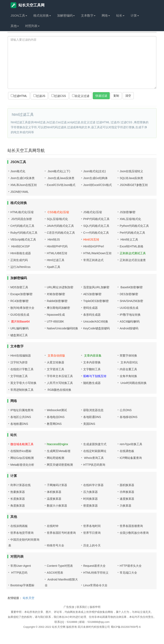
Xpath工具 (54, 267)
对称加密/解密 (56, 294)
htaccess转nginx (57, 444)
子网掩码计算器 (57, 485)
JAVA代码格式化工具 (60, 226)
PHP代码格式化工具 (96, 219)
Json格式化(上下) (58, 171)
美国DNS (89, 424)
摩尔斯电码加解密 (58, 308)
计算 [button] (135, 15)
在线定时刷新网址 (95, 451)
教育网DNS (54, 424)
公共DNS (126, 410)
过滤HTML (19, 96)
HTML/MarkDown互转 (97, 253)
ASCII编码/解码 (130, 321)
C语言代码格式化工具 (61, 233)
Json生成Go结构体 (95, 178)
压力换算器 (90, 492)
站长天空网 (59, 627)
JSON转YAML (19, 192)
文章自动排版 (56, 356)
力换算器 (125, 506)
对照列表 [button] (32, 26)
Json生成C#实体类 (22, 178)
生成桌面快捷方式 (95, 444)
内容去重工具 (128, 369)
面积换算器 (127, 485)
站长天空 (29, 598)
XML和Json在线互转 (24, 185)
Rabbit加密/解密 (57, 301)
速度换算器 (127, 499)
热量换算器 (18, 492)
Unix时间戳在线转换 (133, 383)
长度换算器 (18, 499)
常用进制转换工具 (22, 390)
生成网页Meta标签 (59, 451)
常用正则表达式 (93, 260)
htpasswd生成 (56, 315)
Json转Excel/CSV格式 (98, 185)
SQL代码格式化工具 (96, 226)
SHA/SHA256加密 (131, 301)
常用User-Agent (21, 566)
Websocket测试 (57, 410)
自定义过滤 (81, 96)
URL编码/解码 (19, 328)
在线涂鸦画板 (19, 526)
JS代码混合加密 (21, 219)
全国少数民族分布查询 (134, 533)
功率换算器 (127, 492)
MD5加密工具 (19, 287)
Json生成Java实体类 (61, 178)
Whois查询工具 (93, 458)
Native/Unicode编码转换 (62, 328)
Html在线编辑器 (21, 356)
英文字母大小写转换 (23, 383)
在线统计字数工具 (22, 369)
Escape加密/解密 (21, 294)
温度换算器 (54, 499)
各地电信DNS (56, 417)
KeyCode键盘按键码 (96, 328)
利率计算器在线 (20, 485)
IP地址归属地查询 (22, 410)
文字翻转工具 (92, 369)
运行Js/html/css (20, 267)
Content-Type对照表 (60, 566)
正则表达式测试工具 (133, 253)
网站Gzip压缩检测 (22, 458)
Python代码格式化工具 (134, 226)
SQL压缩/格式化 (57, 219)
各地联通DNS (92, 417)
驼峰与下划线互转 (95, 376)
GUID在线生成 (20, 315)
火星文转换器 (55, 362)
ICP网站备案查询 (131, 458)
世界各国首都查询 (131, 526)
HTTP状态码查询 (94, 465)
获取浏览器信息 (93, 410)
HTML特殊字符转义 (96, 573)
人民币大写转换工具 (60, 383)
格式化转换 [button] (42, 15)
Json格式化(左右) (95, 171)
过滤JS (39, 96)
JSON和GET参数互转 (134, 185)
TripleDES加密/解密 (96, 301)
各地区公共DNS (21, 417)
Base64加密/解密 (131, 287)
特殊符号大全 (55, 545)
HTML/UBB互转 (57, 253)
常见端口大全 (128, 573)
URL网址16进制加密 (60, 287)
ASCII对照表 (55, 573)
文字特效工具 (19, 376)
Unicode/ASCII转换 (96, 321)
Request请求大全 (94, 566)
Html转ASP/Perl (94, 246)
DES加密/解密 (129, 294)
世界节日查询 (92, 533)
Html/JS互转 (91, 240)
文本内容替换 (92, 362)
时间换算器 (90, 499)
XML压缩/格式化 (130, 219)
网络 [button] (106, 15)
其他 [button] (15, 26)
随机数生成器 (92, 383)
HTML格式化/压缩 (22, 212)
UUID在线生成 (129, 308)
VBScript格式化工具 (23, 240)
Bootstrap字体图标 (22, 585)
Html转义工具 (129, 240)
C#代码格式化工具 (22, 226)
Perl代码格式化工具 (132, 233)
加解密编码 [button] (66, 15)
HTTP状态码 (19, 573)
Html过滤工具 (56, 260)
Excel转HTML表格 (131, 246)
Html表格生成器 (21, 253)
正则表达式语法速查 (133, 260)
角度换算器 (18, 506)
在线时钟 (53, 526)
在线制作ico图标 (21, 451)
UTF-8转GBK (55, 321)
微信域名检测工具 (22, 444)
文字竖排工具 (55, 369)
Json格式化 (18, 171)
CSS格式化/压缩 (58, 212)
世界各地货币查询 (22, 533)
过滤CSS (59, 96)
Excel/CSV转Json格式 (61, 185)
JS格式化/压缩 (93, 212)
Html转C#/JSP (20, 246)
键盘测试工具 (19, 335)
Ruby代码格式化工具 (24, 233)
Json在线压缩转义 (131, 171)
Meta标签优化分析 (22, 465)
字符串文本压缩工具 (60, 376)
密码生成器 (90, 308)
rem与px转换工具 (131, 444)
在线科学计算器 (93, 485)
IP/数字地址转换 (130, 315)
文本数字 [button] (88, 15)
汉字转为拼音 (19, 362)
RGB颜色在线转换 (59, 390)
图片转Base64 (20, 321)
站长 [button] (120, 15)
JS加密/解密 (128, 212)
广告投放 (69, 607)
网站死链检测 (55, 458)
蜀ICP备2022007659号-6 (126, 627)
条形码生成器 (92, 315)
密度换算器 (90, 506)
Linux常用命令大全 (95, 585)
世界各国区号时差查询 (61, 533)
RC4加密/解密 (19, 301)
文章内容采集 (92, 356)
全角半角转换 (128, 376)
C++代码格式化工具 (96, 233)
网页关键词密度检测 (60, 465)
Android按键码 (129, 328)
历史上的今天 (92, 545)
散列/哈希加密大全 (22, 308)
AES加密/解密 (92, 294)
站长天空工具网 (28, 5)
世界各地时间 (92, 526)
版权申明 (95, 607)
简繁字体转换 (128, 356)
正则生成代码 (19, 260)
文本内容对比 (129, 362)
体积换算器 (54, 492)
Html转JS (53, 240)
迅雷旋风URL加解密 (96, 287)
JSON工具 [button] (19, 15)
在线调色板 (127, 451)
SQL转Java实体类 (131, 178)
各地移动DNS (129, 417)
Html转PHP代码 (57, 246)
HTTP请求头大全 (131, 566)
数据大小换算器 (57, 506)
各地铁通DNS (19, 424)
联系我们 (82, 607)
